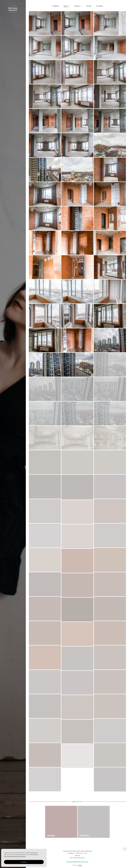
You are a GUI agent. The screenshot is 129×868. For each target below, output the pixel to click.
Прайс (89, 6)
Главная (55, 6)
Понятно (24, 862)
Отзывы (100, 6)
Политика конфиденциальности (77, 862)
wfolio (80, 865)
